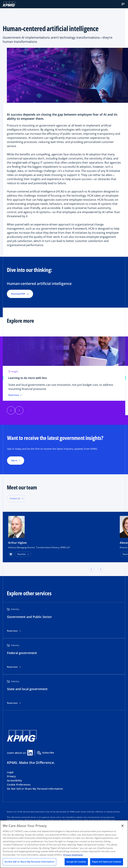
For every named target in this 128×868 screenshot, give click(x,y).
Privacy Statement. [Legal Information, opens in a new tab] (73, 855)
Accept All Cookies (76, 862)
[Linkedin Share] (30, 753)
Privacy (11, 776)
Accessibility (15, 780)
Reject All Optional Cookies (107, 862)
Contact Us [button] (15, 498)
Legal (10, 772)
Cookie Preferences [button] (19, 785)
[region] (64, 844)
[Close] (123, 826)
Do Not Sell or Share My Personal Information (35, 789)
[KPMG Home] (9, 4)
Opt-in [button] (14, 460)
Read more (12, 631)
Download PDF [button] (20, 294)
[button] (123, 4)
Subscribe (46, 753)
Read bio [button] (22, 554)
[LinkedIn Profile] (11, 554)
